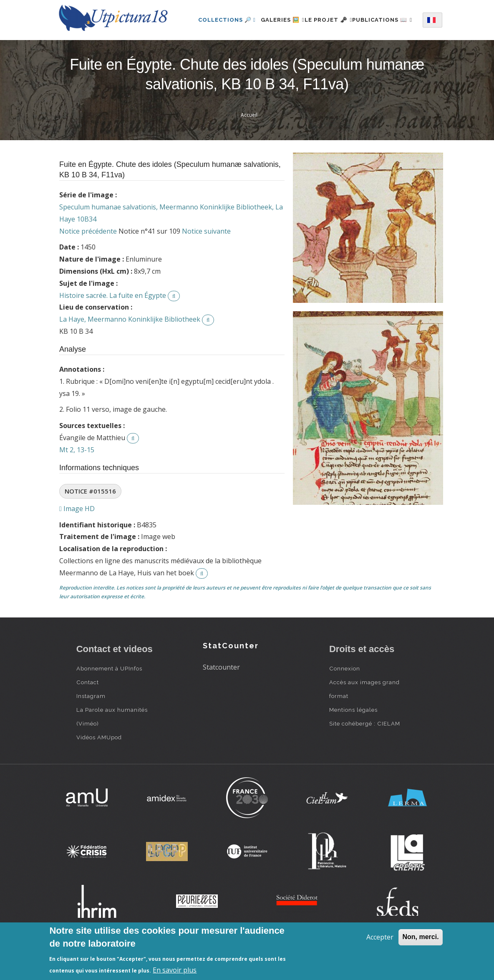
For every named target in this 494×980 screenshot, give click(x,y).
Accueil (249, 148)
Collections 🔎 (226, 18)
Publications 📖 (227, 54)
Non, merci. (420, 937)
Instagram (91, 728)
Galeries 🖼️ (286, 18)
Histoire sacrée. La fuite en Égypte (113, 328)
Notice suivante (206, 264)
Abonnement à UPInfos (109, 701)
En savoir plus (175, 970)
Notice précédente (88, 264)
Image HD (77, 542)
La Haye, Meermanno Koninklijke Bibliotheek (130, 352)
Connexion (345, 701)
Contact (88, 715)
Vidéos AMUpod (99, 770)
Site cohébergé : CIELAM (365, 756)
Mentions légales (353, 742)
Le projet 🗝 (342, 18)
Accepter (380, 937)
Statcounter (221, 700)
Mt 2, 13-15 (77, 483)
